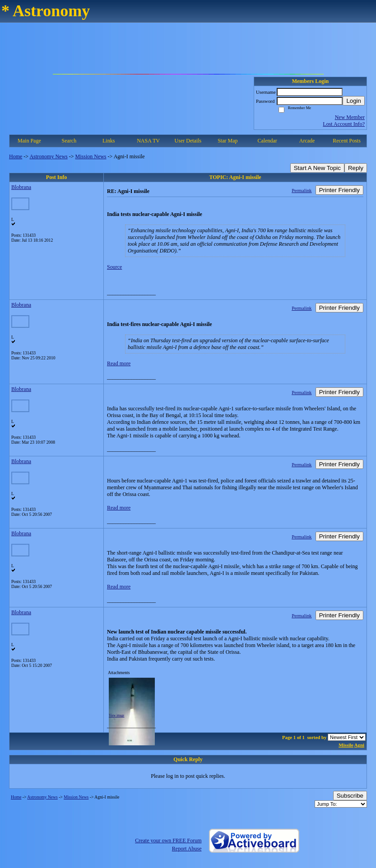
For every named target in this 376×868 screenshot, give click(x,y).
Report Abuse (187, 849)
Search (69, 141)
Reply (356, 168)
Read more (119, 363)
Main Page (29, 141)
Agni (359, 745)
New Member (350, 117)
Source (114, 267)
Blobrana (21, 187)
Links (109, 141)
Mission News (91, 156)
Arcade (307, 141)
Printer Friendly (339, 190)
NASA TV (148, 141)
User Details (188, 141)
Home (16, 156)
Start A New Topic (317, 168)
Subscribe (350, 796)
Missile (346, 745)
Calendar (267, 141)
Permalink (302, 190)
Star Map (227, 141)
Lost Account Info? (344, 124)
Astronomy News (48, 156)
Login (354, 101)
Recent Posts (347, 141)
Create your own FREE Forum (168, 840)
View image (117, 716)
